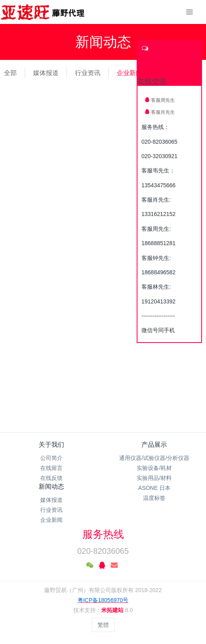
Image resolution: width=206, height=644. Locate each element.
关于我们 (51, 445)
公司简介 (51, 458)
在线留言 (51, 468)
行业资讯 (88, 73)
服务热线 (103, 534)
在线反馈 (51, 478)
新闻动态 (51, 486)
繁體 (103, 625)
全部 (10, 73)
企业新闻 (129, 73)
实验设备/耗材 (154, 468)
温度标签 (154, 498)
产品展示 (154, 445)
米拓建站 (113, 610)
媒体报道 (46, 73)
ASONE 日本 (154, 488)
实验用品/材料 (154, 478)
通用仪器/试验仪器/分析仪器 (154, 458)
